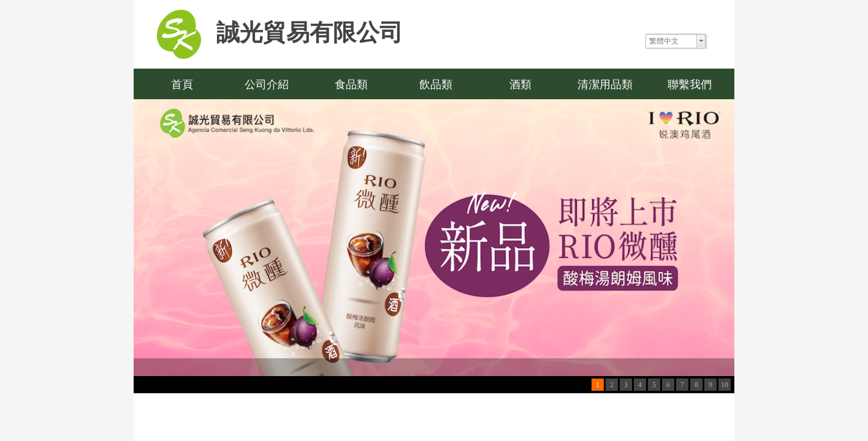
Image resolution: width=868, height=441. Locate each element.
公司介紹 (267, 85)
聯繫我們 (690, 85)
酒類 (520, 85)
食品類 (351, 85)
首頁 (182, 85)
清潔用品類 (605, 85)
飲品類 (436, 85)
